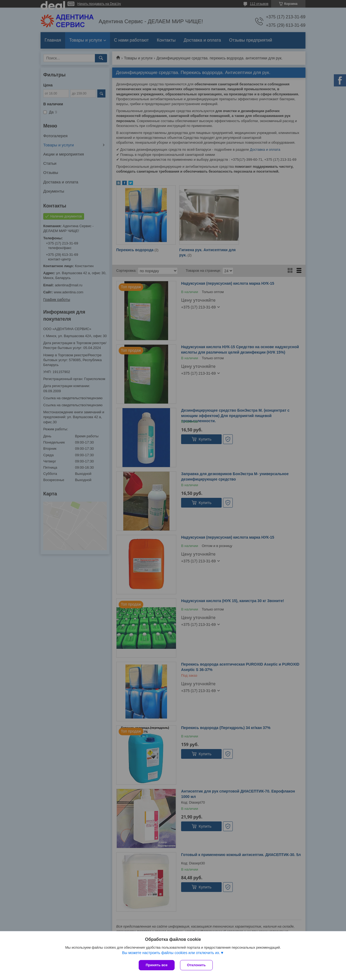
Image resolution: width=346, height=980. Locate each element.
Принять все (157, 965)
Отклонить (196, 965)
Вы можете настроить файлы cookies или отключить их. (171, 953)
